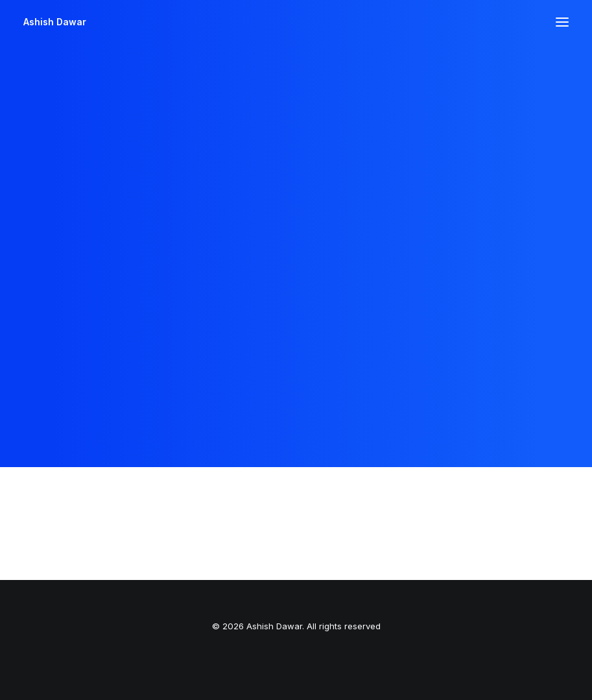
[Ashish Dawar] (55, 22)
